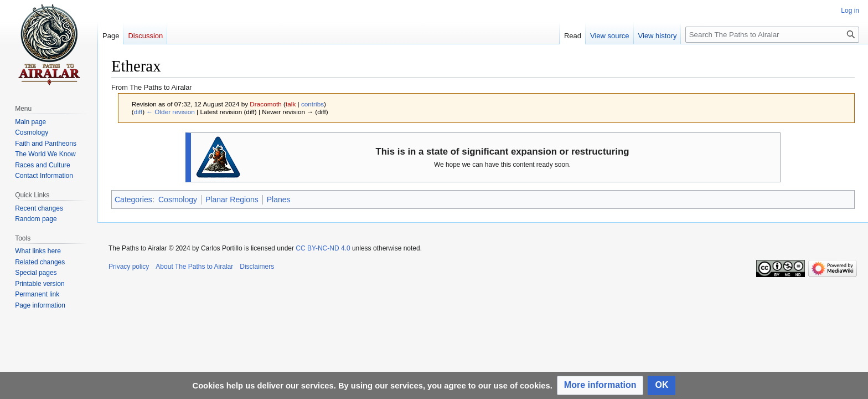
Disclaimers (257, 267)
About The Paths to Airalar (194, 267)
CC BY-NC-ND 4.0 (323, 248)
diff (138, 112)
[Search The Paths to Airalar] (772, 35)
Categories (133, 199)
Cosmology (178, 199)
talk (291, 104)
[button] (600, 385)
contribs (312, 104)
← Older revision (170, 112)
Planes (279, 199)
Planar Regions (232, 199)
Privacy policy (129, 267)
